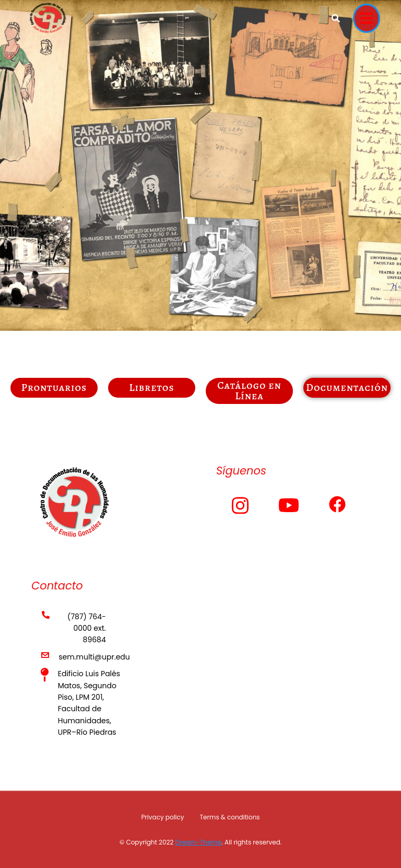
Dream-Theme (198, 842)
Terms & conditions (230, 817)
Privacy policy (162, 817)
